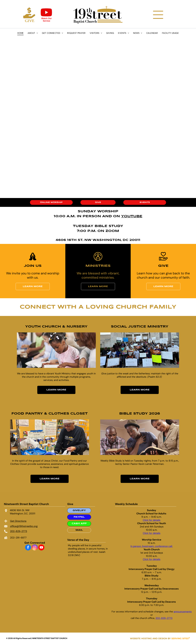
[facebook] (28, 548)
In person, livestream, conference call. (152, 546)
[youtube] (41, 548)
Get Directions (18, 521)
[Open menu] (158, 15)
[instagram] (35, 548)
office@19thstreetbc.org (24, 526)
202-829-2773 (19, 531)
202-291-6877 (18, 538)
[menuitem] (20, 33)
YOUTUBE (132, 216)
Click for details (152, 520)
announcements (183, 612)
